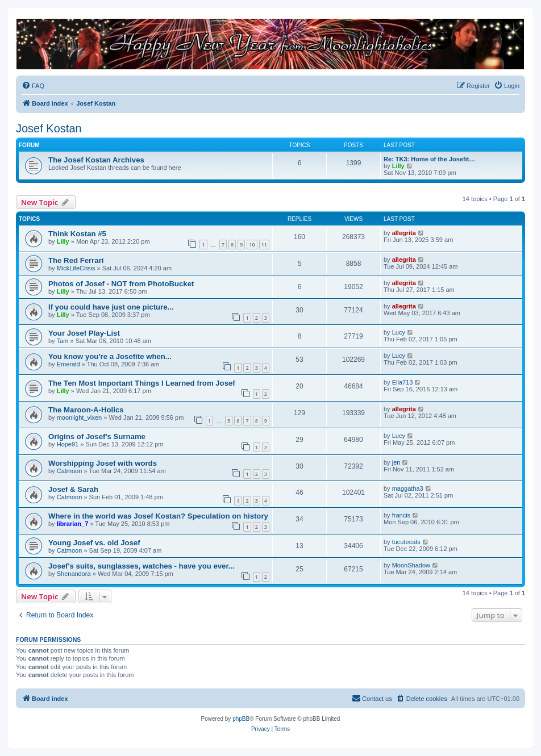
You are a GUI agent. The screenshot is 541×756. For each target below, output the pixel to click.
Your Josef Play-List (84, 333)
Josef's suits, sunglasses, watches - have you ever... (142, 566)
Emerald (68, 364)
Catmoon (70, 471)
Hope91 (68, 444)
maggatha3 (408, 488)
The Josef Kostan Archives (96, 160)
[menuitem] (33, 86)
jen (396, 462)
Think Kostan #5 (77, 234)
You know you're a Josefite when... (110, 356)
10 (252, 245)
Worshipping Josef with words (103, 463)
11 (264, 245)
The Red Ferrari (76, 260)
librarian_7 (73, 524)
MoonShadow (411, 565)
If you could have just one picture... (111, 307)
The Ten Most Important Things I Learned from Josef (142, 383)
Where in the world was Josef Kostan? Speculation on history (158, 516)
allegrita (404, 233)
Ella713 (403, 382)
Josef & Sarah (73, 489)
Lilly (398, 166)
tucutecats (406, 542)
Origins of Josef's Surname (97, 437)
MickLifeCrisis (76, 268)
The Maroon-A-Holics (86, 410)
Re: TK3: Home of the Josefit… (429, 159)
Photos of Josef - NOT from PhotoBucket (121, 284)
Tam (63, 341)
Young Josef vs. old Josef (94, 543)
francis (401, 515)
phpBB (241, 719)
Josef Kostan (49, 128)
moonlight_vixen (80, 417)
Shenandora (74, 574)
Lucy (399, 332)
